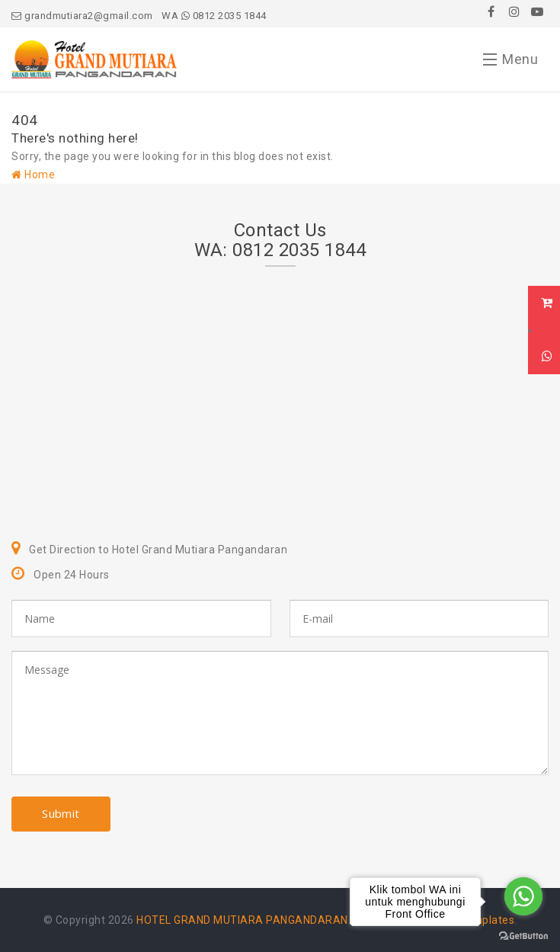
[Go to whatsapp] (523, 896)
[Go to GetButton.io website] (523, 936)
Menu (510, 63)
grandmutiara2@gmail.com (82, 16)
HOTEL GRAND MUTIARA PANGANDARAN (242, 920)
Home (33, 175)
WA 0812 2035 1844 (214, 16)
